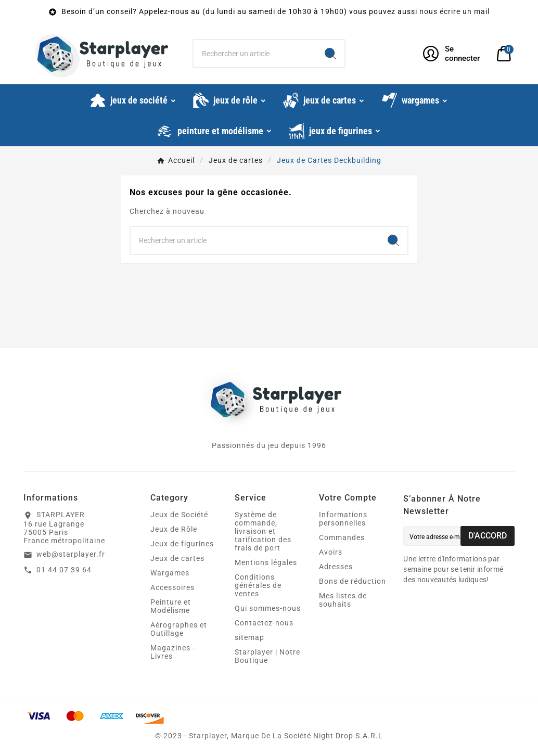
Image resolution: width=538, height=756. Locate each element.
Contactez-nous (264, 623)
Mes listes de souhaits (343, 600)
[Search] (330, 54)
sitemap (249, 637)
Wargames (170, 573)
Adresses (336, 567)
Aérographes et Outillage (179, 629)
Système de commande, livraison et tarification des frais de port (263, 531)
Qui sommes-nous (268, 608)
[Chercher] (255, 54)
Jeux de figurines (182, 544)
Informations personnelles (343, 519)
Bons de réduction (353, 581)
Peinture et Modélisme (171, 606)
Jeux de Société (179, 515)
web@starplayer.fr (71, 554)
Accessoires (172, 587)
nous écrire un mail (454, 11)
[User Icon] (453, 54)
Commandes (342, 537)
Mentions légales (266, 562)
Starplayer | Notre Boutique (267, 656)
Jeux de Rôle (174, 529)
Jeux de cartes (177, 558)
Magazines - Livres (173, 652)
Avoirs (331, 552)
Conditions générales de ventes (258, 585)
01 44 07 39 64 (64, 570)
